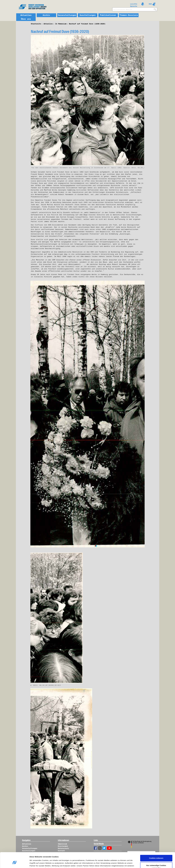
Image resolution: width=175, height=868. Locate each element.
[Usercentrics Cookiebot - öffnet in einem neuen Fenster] (15, 864)
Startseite (36, 24)
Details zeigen (37, 864)
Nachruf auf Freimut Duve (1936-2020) (87, 24)
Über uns (26, 19)
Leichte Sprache (134, 5)
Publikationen (108, 15)
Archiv (46, 15)
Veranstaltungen (67, 15)
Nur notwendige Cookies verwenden (156, 856)
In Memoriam (61, 24)
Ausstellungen (88, 15)
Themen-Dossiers (129, 15)
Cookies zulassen (156, 847)
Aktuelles (26, 15)
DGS (150, 4)
